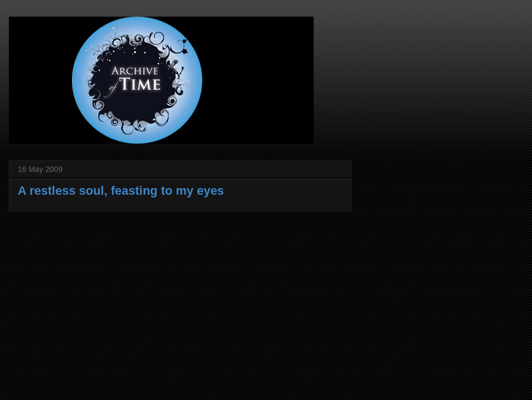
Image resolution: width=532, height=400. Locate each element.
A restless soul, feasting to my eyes (121, 191)
